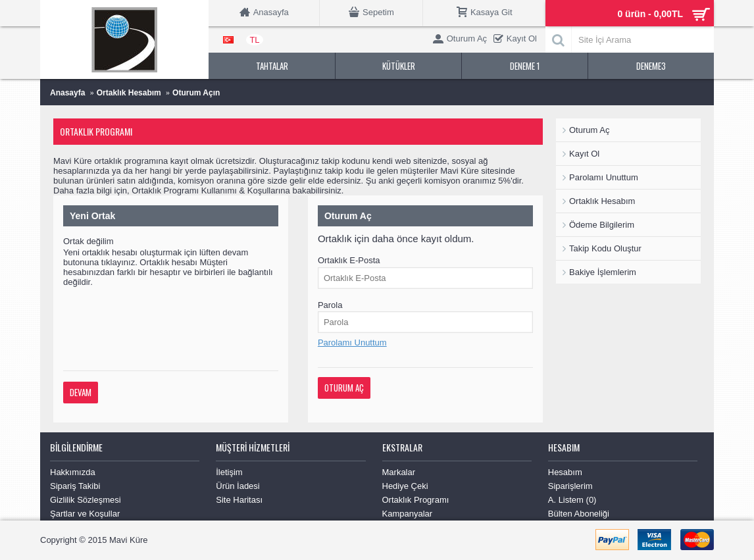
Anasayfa (67, 93)
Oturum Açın (196, 93)
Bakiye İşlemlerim (603, 272)
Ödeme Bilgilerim (602, 225)
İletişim (229, 472)
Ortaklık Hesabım (129, 93)
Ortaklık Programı (416, 500)
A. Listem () (572, 500)
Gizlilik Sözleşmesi (86, 500)
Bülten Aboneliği (579, 514)
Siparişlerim (570, 486)
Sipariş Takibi (75, 486)
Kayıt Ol (584, 154)
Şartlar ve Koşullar (85, 514)
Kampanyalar (408, 514)
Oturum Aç (589, 130)
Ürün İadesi (238, 486)
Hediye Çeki (405, 486)
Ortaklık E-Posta (349, 260)
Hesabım (565, 472)
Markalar (399, 472)
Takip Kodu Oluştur (605, 248)
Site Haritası (239, 500)
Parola (330, 305)
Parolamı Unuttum (604, 177)
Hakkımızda (73, 472)
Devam (81, 392)
